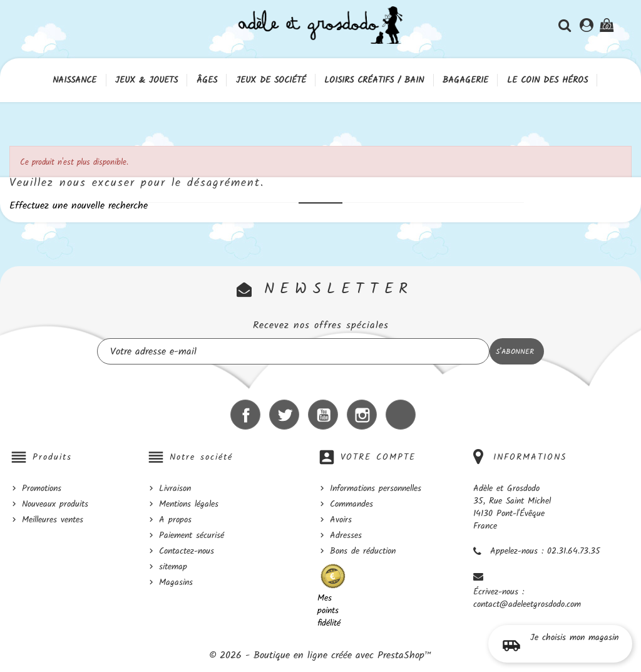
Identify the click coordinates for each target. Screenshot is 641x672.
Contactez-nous (187, 551)
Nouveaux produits (55, 504)
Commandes (351, 504)
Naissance (74, 80)
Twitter (284, 415)
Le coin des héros (547, 80)
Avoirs (341, 520)
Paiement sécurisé (192, 535)
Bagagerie (465, 80)
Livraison (175, 488)
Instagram (362, 415)
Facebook (245, 415)
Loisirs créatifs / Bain (374, 80)
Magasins (176, 582)
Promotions (42, 488)
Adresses (346, 535)
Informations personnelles (376, 488)
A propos (175, 520)
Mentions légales (189, 504)
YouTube (323, 415)
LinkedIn (401, 415)
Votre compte (378, 457)
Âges (207, 80)
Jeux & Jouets (146, 80)
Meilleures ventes (53, 520)
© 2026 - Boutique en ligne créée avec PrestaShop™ (320, 655)
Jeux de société (271, 80)
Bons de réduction (363, 551)
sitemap (173, 567)
